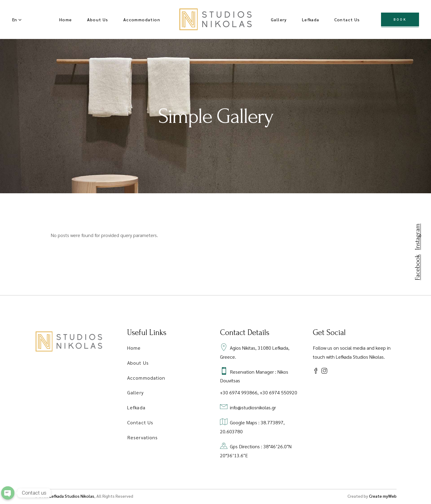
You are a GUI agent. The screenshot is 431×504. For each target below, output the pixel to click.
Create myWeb (383, 496)
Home (134, 348)
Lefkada (136, 407)
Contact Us (140, 422)
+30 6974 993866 (239, 392)
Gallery (135, 392)
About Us (138, 363)
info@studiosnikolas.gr (253, 407)
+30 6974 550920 (279, 392)
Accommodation (146, 378)
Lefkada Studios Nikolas (72, 496)
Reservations (142, 437)
